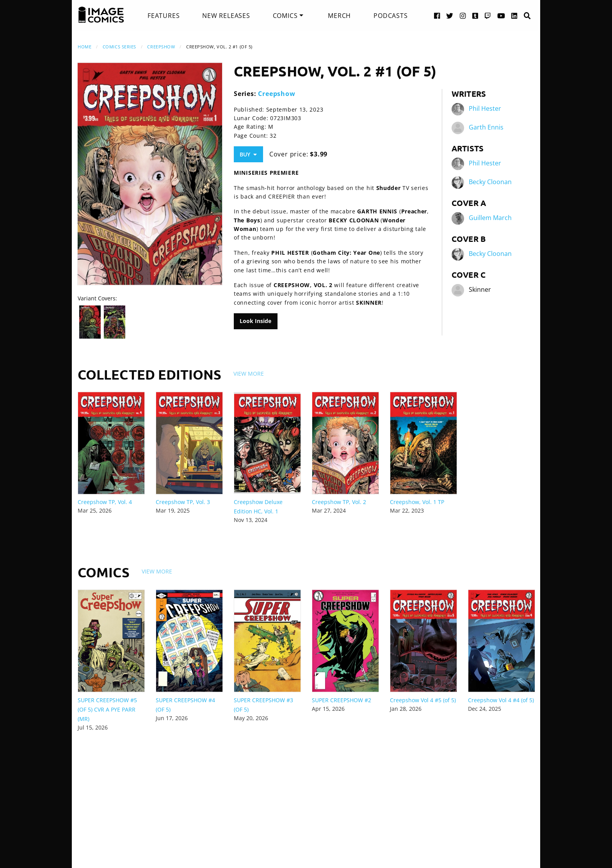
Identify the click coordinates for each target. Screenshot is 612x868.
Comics (285, 16)
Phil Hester (485, 108)
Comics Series (119, 47)
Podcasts (391, 16)
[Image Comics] (101, 15)
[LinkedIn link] (514, 15)
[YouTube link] (501, 15)
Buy (248, 154)
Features (164, 16)
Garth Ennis (486, 127)
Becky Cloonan (490, 182)
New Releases (226, 16)
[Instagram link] (463, 15)
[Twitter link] (450, 15)
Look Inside (255, 321)
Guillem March (490, 218)
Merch (339, 16)
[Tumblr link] (475, 15)
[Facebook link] (437, 15)
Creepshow (161, 47)
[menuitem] (164, 16)
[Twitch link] (488, 15)
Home (85, 47)
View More (249, 374)
